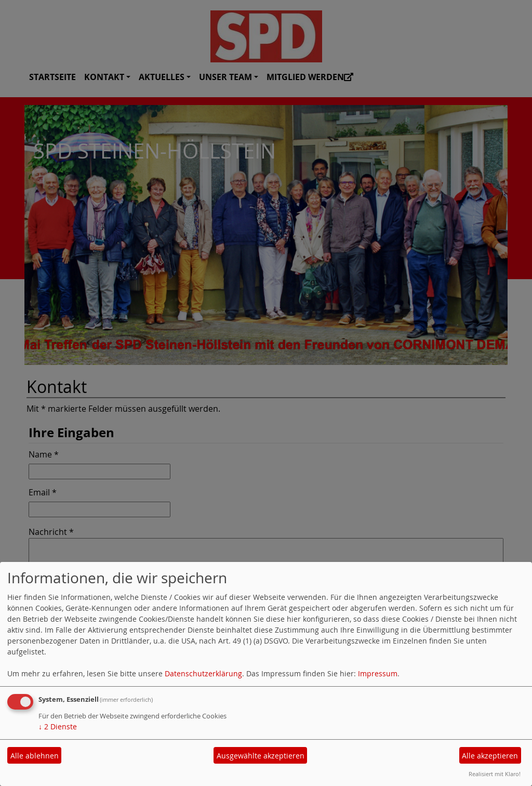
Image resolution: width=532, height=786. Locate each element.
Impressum (378, 673)
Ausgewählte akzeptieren (261, 756)
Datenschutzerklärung (203, 673)
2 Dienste (58, 726)
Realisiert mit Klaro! (495, 774)
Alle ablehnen (35, 756)
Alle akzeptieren (490, 756)
